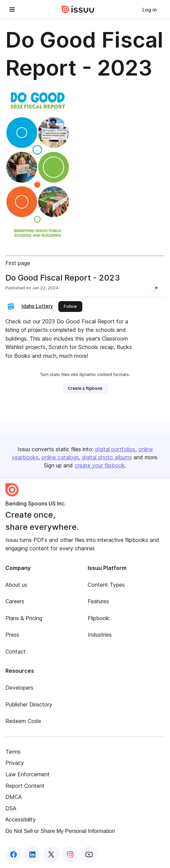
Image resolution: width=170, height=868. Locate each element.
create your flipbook (100, 465)
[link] (149, 9)
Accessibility (21, 819)
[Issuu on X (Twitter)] (51, 855)
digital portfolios (115, 449)
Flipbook (98, 618)
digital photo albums (107, 457)
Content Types (106, 585)
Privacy (15, 763)
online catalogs (60, 457)
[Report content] (158, 289)
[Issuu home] (78, 9)
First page (18, 263)
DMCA (13, 797)
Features (98, 601)
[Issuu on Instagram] (70, 855)
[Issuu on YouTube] (89, 855)
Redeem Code (23, 721)
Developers (19, 688)
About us (16, 585)
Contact (16, 652)
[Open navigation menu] (12, 9)
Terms (13, 752)
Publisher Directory (29, 704)
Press (12, 635)
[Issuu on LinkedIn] (32, 855)
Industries (100, 635)
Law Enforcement (27, 774)
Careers (15, 601)
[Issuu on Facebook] (13, 855)
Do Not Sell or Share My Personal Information (60, 831)
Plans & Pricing (24, 618)
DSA (11, 808)
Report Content (25, 786)
